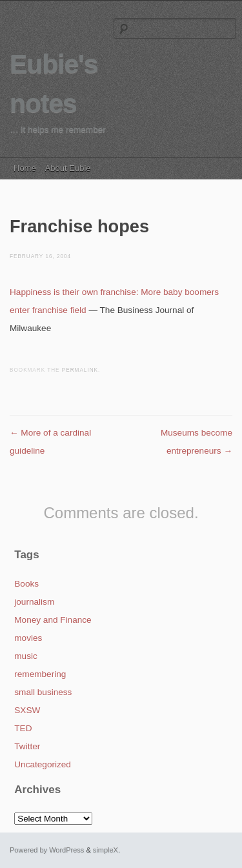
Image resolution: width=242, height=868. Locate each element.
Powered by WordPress (47, 850)
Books (26, 584)
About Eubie (68, 168)
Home (25, 168)
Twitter (27, 746)
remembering (40, 674)
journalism (34, 602)
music (26, 656)
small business (43, 692)
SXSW (27, 710)
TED (23, 728)
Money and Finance (53, 620)
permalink (80, 370)
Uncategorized (43, 764)
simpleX (106, 850)
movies (28, 638)
